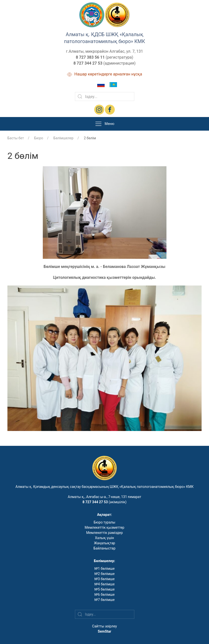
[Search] (105, 96)
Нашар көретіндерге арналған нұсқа (105, 74)
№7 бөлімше (104, 600)
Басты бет (16, 138)
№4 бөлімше (104, 584)
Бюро (39, 138)
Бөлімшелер (63, 138)
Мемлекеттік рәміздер (104, 533)
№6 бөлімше (104, 595)
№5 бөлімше (104, 589)
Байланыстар (104, 548)
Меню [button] (104, 124)
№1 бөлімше (104, 569)
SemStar (104, 631)
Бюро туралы (104, 522)
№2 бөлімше (104, 574)
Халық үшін (104, 538)
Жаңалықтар (105, 543)
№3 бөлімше (104, 579)
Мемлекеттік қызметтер (104, 527)
